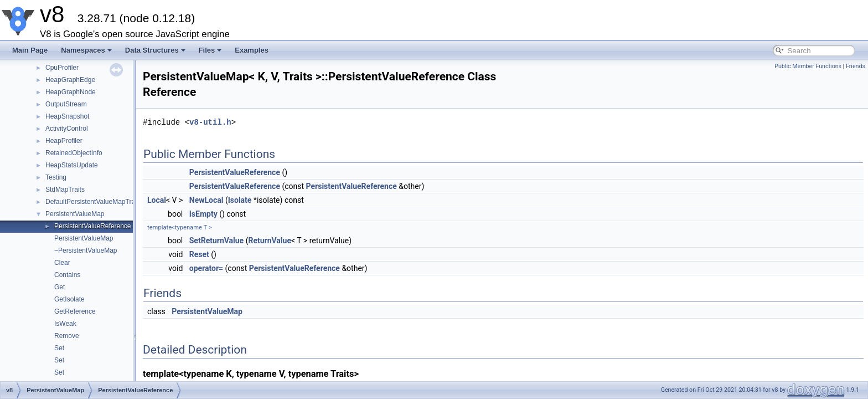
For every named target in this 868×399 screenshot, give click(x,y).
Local (157, 200)
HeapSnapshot (67, 116)
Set (59, 348)
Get (60, 287)
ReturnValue (270, 241)
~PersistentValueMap (86, 250)
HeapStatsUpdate (72, 165)
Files (210, 50)
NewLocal (206, 200)
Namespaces (86, 50)
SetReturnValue (216, 241)
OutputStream (66, 104)
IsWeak (65, 324)
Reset (199, 254)
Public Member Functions (808, 66)
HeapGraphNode (71, 92)
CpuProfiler (62, 68)
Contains (67, 275)
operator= (206, 268)
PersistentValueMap (75, 214)
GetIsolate (69, 299)
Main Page (30, 50)
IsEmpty (203, 214)
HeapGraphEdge (70, 80)
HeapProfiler (64, 141)
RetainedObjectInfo (74, 153)
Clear (62, 263)
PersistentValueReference (93, 226)
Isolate (240, 200)
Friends (856, 66)
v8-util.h (210, 122)
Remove (67, 336)
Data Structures (155, 50)
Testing (56, 177)
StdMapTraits (65, 190)
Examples (252, 50)
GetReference (75, 311)
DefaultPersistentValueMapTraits (94, 202)
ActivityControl (67, 129)
